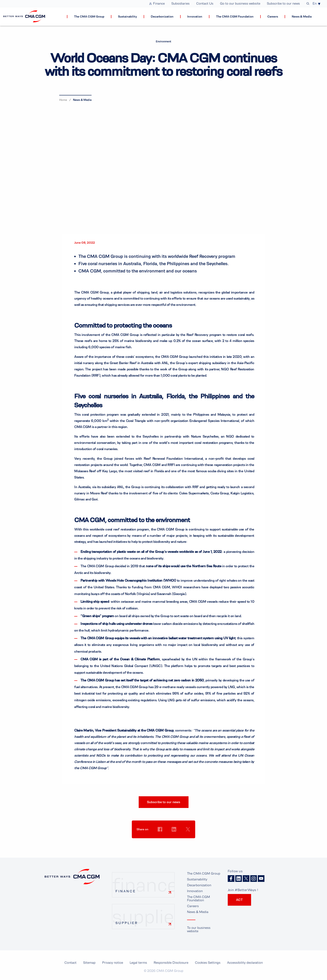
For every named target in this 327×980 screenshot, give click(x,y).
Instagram (254, 879)
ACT (239, 900)
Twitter (246, 879)
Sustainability (197, 879)
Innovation (195, 891)
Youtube (261, 879)
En (315, 4)
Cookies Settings (160, 837)
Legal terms (138, 963)
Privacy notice (113, 963)
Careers (193, 906)
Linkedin (239, 879)
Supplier (127, 923)
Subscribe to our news (164, 802)
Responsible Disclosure (171, 963)
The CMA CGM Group (204, 873)
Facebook (231, 879)
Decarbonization (199, 885)
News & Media (82, 100)
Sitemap (89, 963)
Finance (126, 891)
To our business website (199, 929)
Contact (70, 963)
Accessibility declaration (245, 963)
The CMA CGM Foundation (199, 898)
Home (63, 100)
